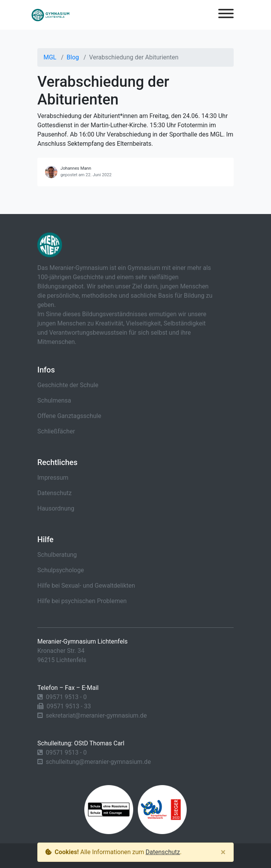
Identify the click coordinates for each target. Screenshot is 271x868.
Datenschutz (54, 493)
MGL (50, 57)
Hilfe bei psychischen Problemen (82, 601)
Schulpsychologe (61, 570)
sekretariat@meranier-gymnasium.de (96, 715)
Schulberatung (57, 555)
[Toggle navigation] (226, 15)
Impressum (53, 478)
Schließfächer (56, 431)
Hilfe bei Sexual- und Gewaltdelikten (86, 586)
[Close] (223, 852)
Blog (73, 57)
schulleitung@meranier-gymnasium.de (98, 762)
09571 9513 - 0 (66, 697)
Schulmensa (54, 400)
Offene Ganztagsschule (69, 416)
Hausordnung (56, 508)
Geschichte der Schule (68, 385)
